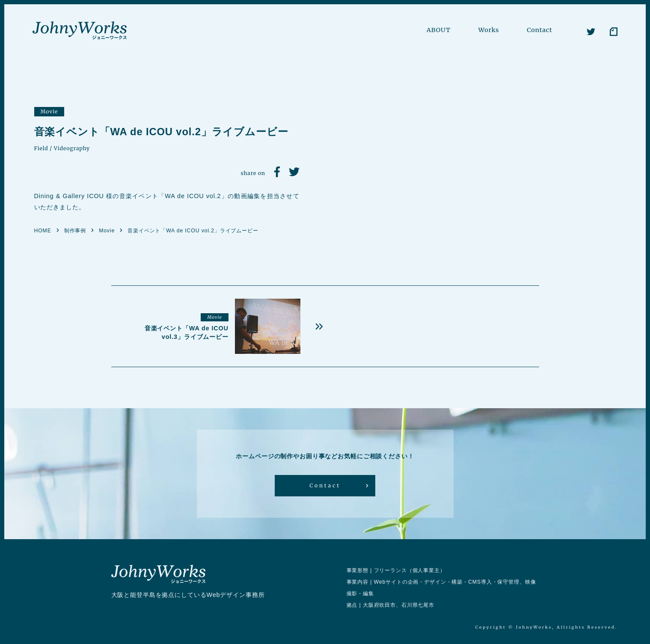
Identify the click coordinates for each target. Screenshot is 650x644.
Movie (49, 111)
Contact (539, 30)
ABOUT (439, 30)
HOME (43, 231)
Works (489, 30)
